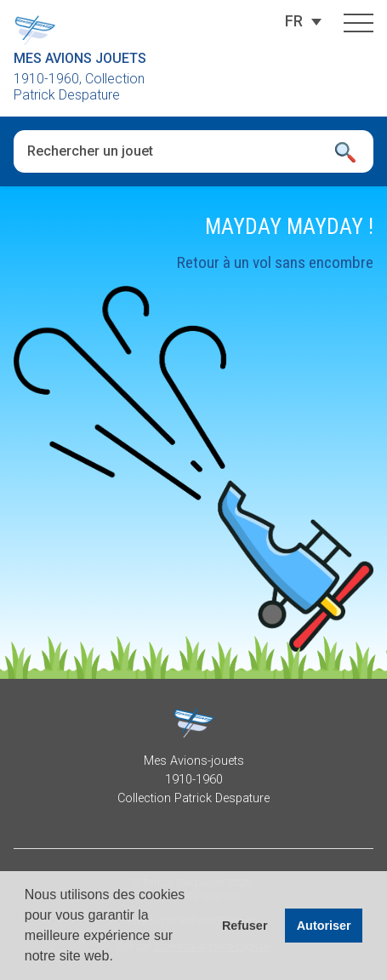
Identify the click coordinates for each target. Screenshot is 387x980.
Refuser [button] (245, 926)
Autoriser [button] (324, 926)
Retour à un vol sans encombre (275, 262)
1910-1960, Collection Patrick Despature (79, 87)
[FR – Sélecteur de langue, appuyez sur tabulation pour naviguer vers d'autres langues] (294, 21)
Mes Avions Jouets (80, 58)
